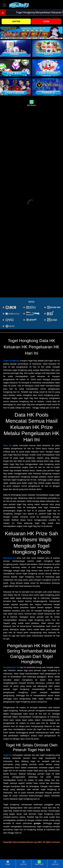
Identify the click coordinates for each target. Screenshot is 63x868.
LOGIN (46, 22)
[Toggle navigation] (5, 5)
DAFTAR (16, 22)
